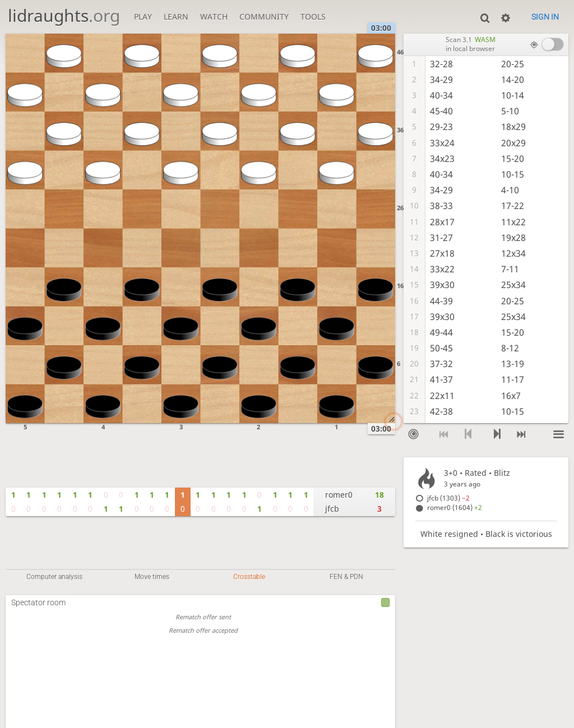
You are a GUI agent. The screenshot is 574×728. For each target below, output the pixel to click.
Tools (313, 17)
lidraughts (64, 15)
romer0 (339, 495)
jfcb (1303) (448, 498)
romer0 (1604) (455, 507)
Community (264, 17)
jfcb (332, 509)
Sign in (545, 17)
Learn (176, 17)
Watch (214, 17)
